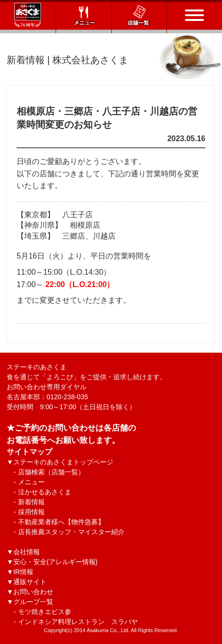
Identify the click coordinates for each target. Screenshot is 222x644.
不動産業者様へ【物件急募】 (61, 522)
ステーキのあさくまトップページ (63, 462)
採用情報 (31, 512)
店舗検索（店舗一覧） (51, 472)
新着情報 (31, 502)
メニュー (31, 482)
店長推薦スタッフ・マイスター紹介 (71, 532)
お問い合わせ (33, 592)
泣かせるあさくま (45, 492)
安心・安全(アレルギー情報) (55, 562)
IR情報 (23, 572)
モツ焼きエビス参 (45, 612)
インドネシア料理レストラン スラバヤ (78, 622)
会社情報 (27, 552)
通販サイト (30, 582)
